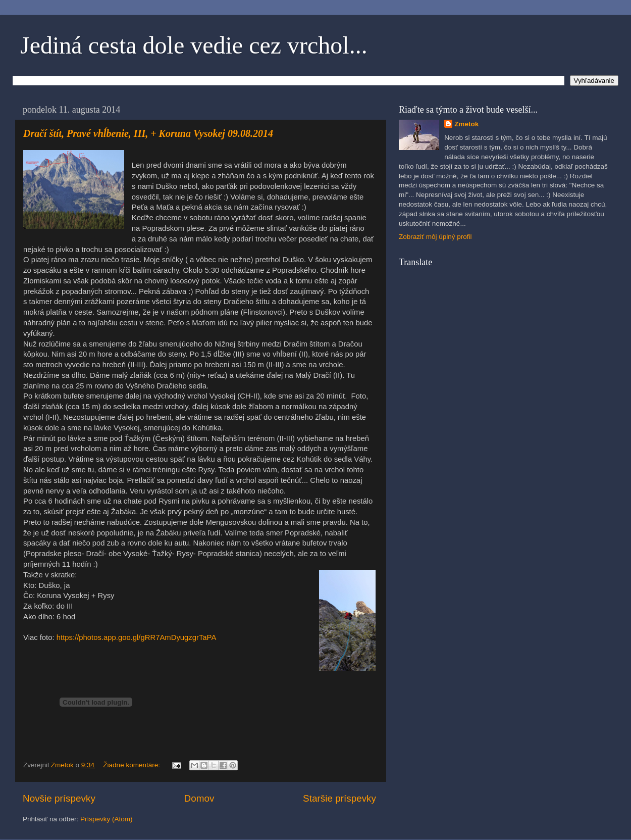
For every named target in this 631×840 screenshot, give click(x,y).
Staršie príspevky (339, 798)
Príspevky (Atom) (107, 819)
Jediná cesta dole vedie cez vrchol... (194, 45)
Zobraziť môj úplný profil (435, 237)
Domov (199, 798)
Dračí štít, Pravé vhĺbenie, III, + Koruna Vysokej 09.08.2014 (148, 133)
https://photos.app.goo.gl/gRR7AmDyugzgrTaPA (137, 637)
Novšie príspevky (59, 798)
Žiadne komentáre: (132, 765)
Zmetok (466, 124)
